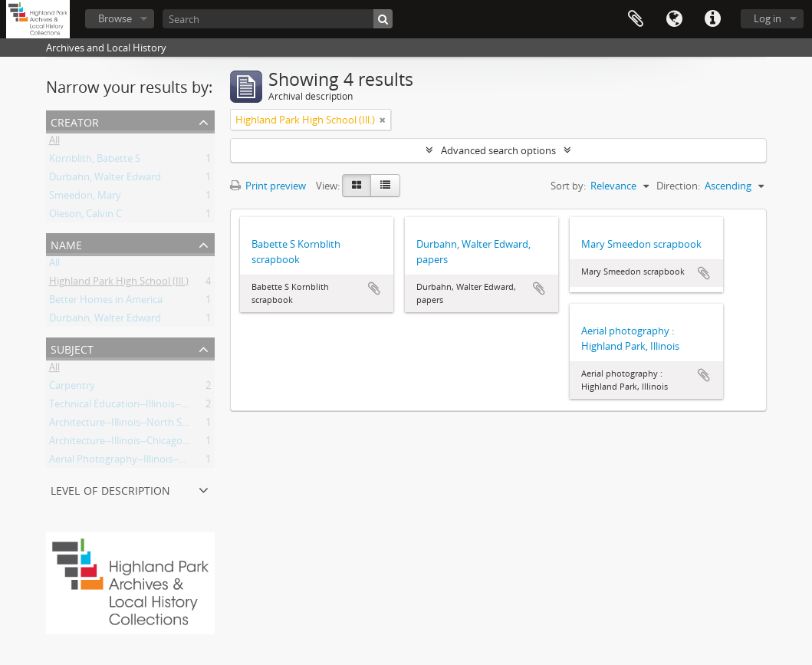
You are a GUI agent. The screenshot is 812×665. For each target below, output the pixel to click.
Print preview (268, 186)
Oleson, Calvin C (85, 216)
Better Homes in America (106, 302)
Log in (768, 18)
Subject (72, 348)
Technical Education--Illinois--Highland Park (147, 407)
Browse (115, 18)
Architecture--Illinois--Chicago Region (133, 443)
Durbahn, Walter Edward (105, 179)
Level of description (110, 489)
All (54, 143)
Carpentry (72, 388)
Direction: (678, 186)
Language (674, 19)
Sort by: (568, 186)
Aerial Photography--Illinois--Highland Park (146, 462)
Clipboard (636, 19)
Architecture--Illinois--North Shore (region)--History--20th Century (198, 425)
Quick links (712, 19)
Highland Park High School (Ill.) (119, 284)
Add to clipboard (374, 288)
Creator (75, 121)
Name (66, 244)
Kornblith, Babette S (95, 161)
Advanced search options (498, 150)
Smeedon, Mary (85, 198)
